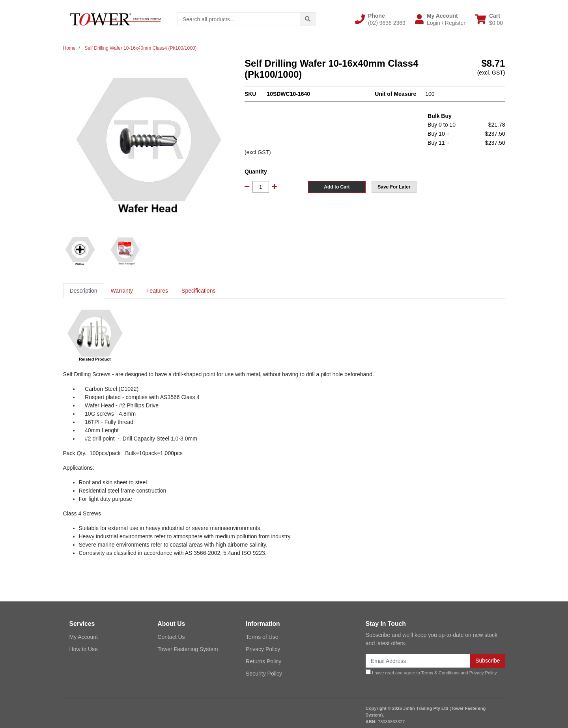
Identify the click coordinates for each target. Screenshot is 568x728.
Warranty (122, 291)
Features (157, 291)
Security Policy (264, 674)
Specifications (198, 291)
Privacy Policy (263, 649)
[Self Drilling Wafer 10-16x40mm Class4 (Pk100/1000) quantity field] (261, 187)
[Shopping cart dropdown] (489, 19)
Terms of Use (262, 637)
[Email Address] (418, 661)
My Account (84, 637)
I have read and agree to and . (432, 672)
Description (84, 291)
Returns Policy (263, 661)
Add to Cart (337, 187)
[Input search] (239, 19)
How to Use (84, 649)
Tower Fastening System (188, 649)
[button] (380, 19)
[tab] (84, 291)
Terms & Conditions (440, 673)
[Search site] (308, 19)
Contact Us (171, 637)
